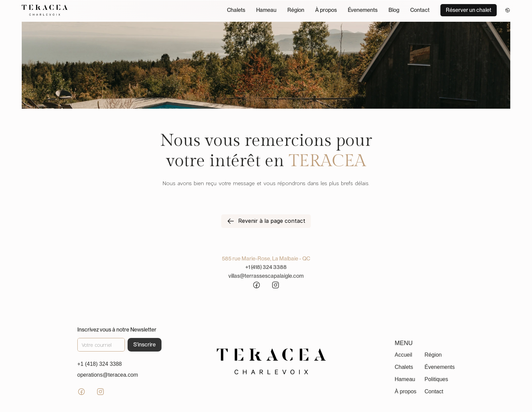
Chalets (236, 10)
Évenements (363, 10)
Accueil (403, 355)
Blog (394, 10)
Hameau (266, 10)
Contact (420, 10)
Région (296, 10)
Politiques (436, 379)
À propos (326, 10)
